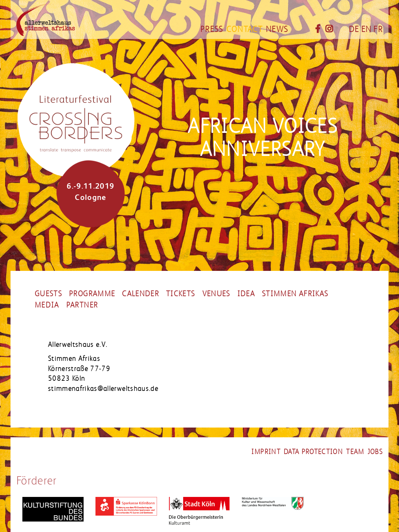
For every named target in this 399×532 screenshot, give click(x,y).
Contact (245, 29)
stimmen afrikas (295, 294)
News (277, 29)
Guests (48, 294)
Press (212, 29)
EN (366, 29)
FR (378, 29)
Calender (140, 294)
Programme (92, 294)
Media (47, 305)
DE (354, 29)
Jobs (375, 452)
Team (355, 452)
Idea (246, 294)
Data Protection (313, 452)
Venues (216, 294)
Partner (82, 305)
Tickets (180, 294)
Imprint (266, 452)
